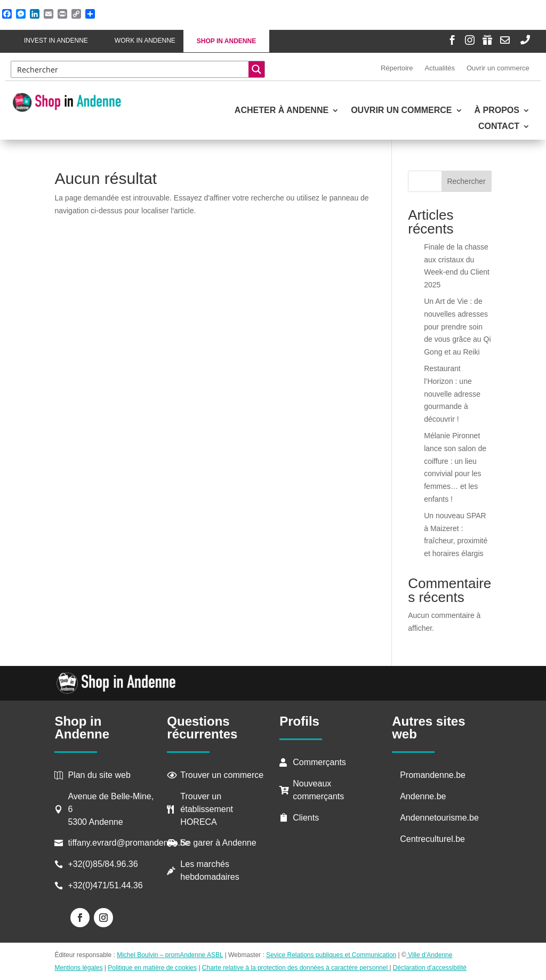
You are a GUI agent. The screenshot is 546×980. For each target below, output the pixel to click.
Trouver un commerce (222, 775)
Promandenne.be (433, 775)
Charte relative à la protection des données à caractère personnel (296, 968)
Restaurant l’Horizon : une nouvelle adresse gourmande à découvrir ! (452, 394)
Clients (306, 818)
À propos (497, 111)
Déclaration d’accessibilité (430, 968)
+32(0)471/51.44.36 (106, 885)
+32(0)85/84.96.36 (103, 864)
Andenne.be (423, 796)
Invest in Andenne (56, 41)
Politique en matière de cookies (152, 968)
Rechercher (466, 181)
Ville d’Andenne (429, 955)
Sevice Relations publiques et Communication (331, 955)
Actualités (440, 68)
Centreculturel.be (432, 839)
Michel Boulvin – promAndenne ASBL (170, 955)
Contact (499, 127)
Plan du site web (99, 775)
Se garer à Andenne (218, 843)
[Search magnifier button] (256, 69)
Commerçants (319, 762)
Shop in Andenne (226, 41)
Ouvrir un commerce (498, 68)
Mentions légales (78, 968)
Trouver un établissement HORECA (207, 809)
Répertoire (397, 68)
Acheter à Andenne (282, 111)
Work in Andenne (145, 41)
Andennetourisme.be (439, 818)
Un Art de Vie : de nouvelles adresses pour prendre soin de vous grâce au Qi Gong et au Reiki (457, 327)
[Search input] (130, 69)
